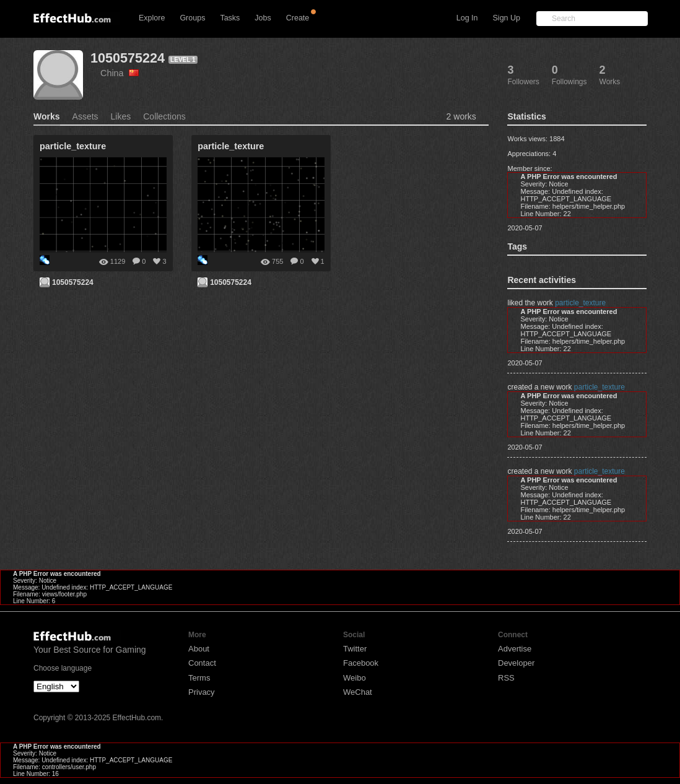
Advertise (515, 649)
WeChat (358, 692)
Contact (202, 663)
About (199, 649)
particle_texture (580, 303)
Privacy (202, 692)
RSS (506, 678)
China (120, 73)
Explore (152, 18)
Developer (516, 663)
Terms (199, 678)
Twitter (355, 649)
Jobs (263, 18)
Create (298, 18)
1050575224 (128, 58)
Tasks (230, 18)
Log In (467, 18)
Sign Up (507, 18)
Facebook (361, 663)
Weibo (355, 678)
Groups (192, 18)
